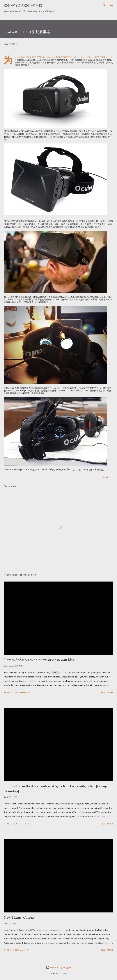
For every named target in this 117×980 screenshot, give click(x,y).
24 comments (21, 950)
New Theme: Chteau (19, 917)
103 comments (22, 692)
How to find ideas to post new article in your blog (39, 660)
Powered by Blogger (58, 967)
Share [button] (106, 477)
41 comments (21, 824)
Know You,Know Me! (23, 5)
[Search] (104, 6)
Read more (107, 692)
